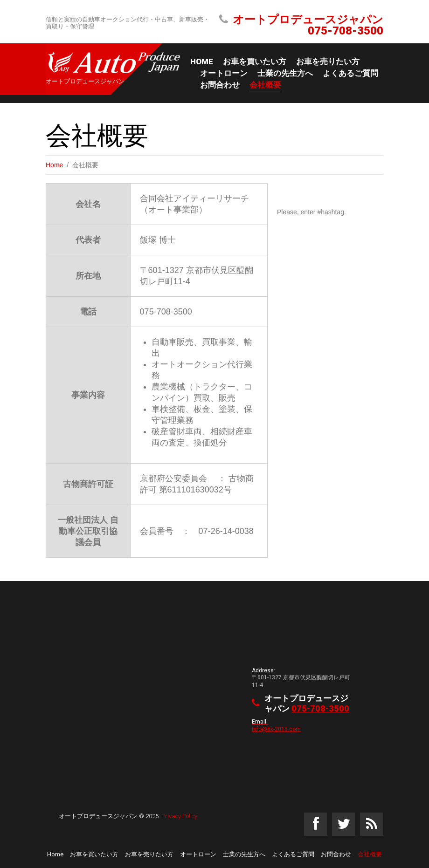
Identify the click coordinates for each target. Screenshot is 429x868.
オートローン (224, 73)
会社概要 (265, 85)
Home (202, 62)
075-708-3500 (346, 31)
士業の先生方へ (285, 73)
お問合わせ (220, 85)
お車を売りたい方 (328, 62)
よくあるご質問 (350, 73)
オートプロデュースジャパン (98, 816)
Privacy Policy (179, 816)
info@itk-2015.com (276, 729)
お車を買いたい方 (255, 62)
